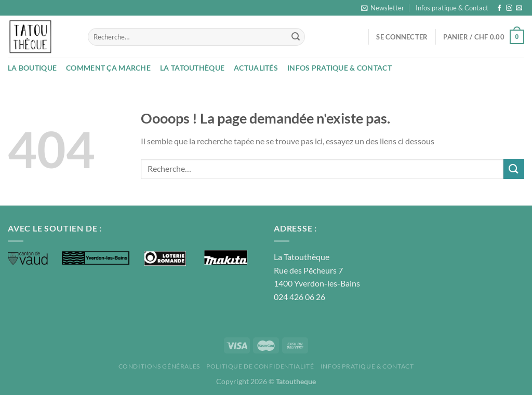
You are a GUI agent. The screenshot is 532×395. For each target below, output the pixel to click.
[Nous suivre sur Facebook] (499, 8)
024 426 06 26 (300, 297)
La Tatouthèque (192, 68)
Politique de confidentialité (260, 366)
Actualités (256, 68)
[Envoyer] (296, 37)
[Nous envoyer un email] (519, 8)
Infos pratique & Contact (452, 8)
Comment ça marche (108, 68)
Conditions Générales (159, 366)
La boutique (32, 68)
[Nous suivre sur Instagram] (509, 8)
